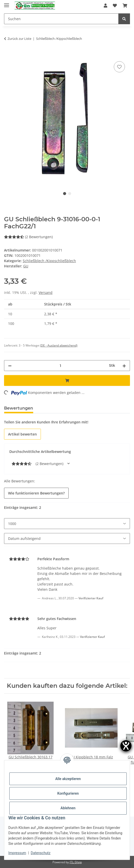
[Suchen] (61, 19)
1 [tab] (65, 194)
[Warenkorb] (125, 6)
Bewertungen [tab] (19, 408)
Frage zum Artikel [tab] (60, 408)
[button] (105, 6)
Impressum (17, 853)
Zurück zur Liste (19, 39)
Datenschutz (41, 853)
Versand (46, 292)
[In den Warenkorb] (8, 54)
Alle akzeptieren (68, 779)
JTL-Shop (76, 862)
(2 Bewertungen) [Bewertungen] (28, 237)
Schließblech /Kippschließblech (49, 261)
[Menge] (60, 366)
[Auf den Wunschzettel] (119, 67)
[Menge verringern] (10, 366)
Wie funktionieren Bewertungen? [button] (36, 493)
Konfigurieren (68, 793)
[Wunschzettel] (115, 6)
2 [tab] (70, 194)
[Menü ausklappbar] (7, 3)
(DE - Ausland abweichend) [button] (59, 345)
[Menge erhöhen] (124, 366)
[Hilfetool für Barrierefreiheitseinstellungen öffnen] (126, 746)
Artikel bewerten (22, 434)
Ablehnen (68, 808)
